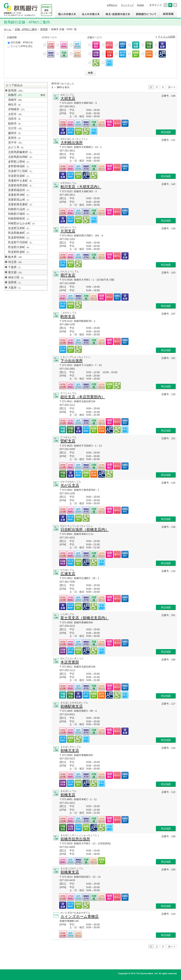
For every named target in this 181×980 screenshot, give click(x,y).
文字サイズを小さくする (166, 5)
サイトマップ (127, 5)
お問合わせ (112, 5)
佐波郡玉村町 (19, 228)
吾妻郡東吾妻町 (21, 204)
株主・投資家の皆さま (118, 14)
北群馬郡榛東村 (21, 152)
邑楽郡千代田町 (21, 242)
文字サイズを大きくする (175, 5)
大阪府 (15, 288)
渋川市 (16, 128)
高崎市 (16, 100)
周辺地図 (166, 132)
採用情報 (168, 14)
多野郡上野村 (19, 162)
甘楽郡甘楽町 (19, 176)
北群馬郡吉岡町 (21, 157)
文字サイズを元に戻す (170, 5)
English (141, 5)
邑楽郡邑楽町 (19, 252)
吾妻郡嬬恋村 (19, 190)
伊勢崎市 (17, 109)
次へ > (172, 87)
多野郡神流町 (19, 166)
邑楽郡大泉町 (19, 247)
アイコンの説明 (167, 37)
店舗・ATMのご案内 (26, 29)
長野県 (15, 282)
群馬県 (44, 29)
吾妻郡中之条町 (21, 181)
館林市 (15, 124)
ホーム (8, 29)
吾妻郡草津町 (19, 195)
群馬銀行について (146, 14)
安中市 (16, 142)
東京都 (16, 272)
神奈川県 (17, 277)
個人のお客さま (67, 14)
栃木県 (16, 257)
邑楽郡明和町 (19, 238)
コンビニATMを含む (20, 46)
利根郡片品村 (19, 209)
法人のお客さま (90, 14)
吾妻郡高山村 (19, 200)
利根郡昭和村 (19, 219)
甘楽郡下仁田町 (21, 171)
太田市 (16, 114)
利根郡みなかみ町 (22, 223)
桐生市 (15, 105)
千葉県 (15, 267)
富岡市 (15, 138)
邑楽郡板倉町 (19, 233)
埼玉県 (16, 262)
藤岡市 (15, 133)
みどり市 (17, 147)
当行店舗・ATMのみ (20, 42)
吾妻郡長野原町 (21, 185)
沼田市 (15, 119)
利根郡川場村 (19, 214)
